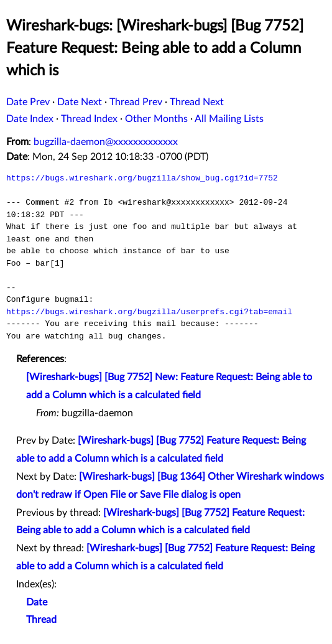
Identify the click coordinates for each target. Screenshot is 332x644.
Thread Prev (136, 102)
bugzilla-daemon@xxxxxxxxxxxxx (106, 142)
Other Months (156, 119)
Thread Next (197, 102)
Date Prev (28, 102)
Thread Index (89, 119)
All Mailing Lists (229, 119)
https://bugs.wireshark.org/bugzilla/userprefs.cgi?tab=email (149, 312)
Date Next (80, 102)
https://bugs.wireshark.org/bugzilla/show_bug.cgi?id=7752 (142, 178)
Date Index (30, 119)
